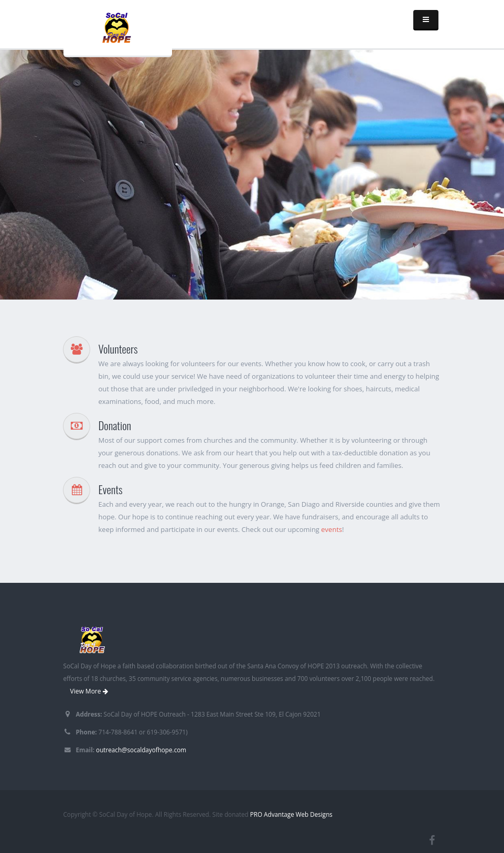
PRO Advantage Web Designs (291, 814)
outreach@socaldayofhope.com (141, 750)
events (331, 529)
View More (89, 691)
